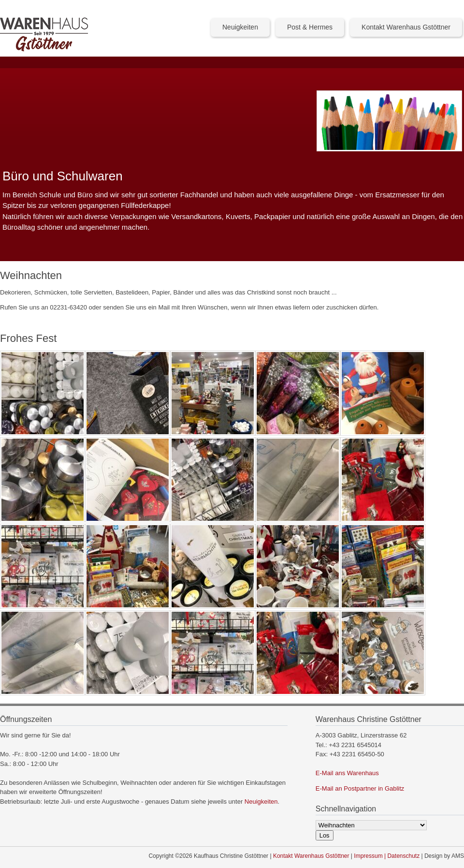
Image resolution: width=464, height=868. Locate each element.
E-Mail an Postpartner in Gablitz (360, 788)
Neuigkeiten (240, 27)
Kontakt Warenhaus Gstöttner (406, 27)
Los (325, 835)
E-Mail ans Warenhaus (347, 773)
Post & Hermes (310, 27)
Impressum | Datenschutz (387, 856)
